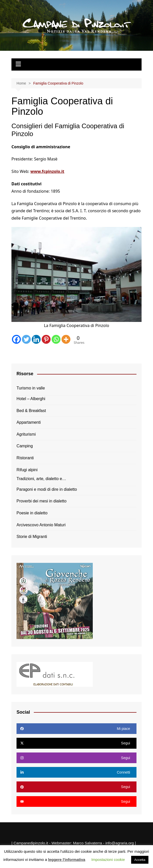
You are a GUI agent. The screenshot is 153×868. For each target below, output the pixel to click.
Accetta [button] (140, 860)
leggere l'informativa (67, 859)
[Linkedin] (36, 339)
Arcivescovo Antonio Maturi (41, 525)
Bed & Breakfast (31, 411)
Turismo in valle (31, 388)
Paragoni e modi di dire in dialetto (47, 489)
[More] (66, 339)
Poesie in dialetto (32, 513)
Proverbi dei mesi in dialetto (42, 501)
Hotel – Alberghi (31, 399)
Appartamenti (29, 422)
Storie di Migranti (32, 537)
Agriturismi (26, 434)
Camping (25, 446)
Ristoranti (25, 458)
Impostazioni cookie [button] (108, 859)
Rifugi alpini (27, 470)
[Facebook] (16, 339)
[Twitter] (26, 339)
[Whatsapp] (56, 339)
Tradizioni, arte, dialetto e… (41, 479)
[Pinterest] (46, 339)
